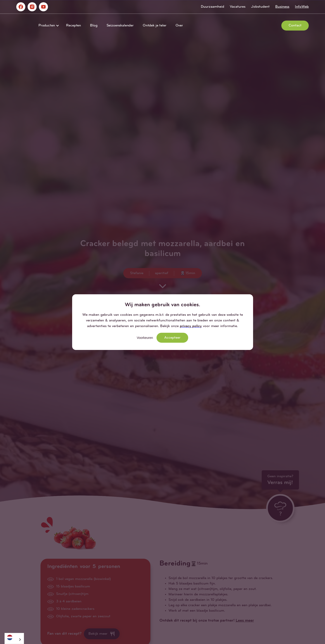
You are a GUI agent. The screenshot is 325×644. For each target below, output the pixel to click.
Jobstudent (260, 7)
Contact (295, 26)
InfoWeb (302, 7)
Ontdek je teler (155, 26)
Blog (94, 26)
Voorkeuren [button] (145, 338)
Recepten (74, 26)
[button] (48, 26)
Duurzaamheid (212, 7)
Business (282, 7)
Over (179, 26)
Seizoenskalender (120, 26)
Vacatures (238, 7)
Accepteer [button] (172, 338)
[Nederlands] (14, 637)
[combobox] (14, 638)
